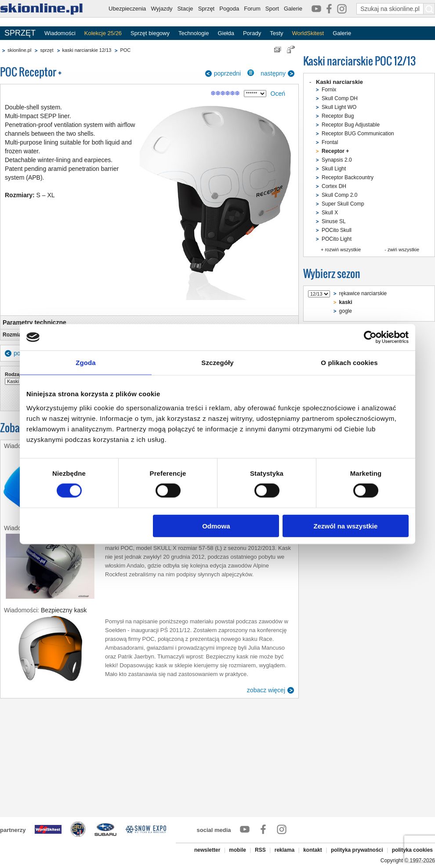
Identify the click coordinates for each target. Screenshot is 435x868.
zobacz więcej (266, 690)
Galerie (293, 9)
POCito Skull (337, 230)
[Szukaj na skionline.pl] (429, 9)
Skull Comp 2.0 (339, 195)
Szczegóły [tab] (217, 363)
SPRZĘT (20, 33)
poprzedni (228, 73)
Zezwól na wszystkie (346, 526)
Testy (276, 33)
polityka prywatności (357, 850)
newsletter (207, 850)
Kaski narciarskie (339, 82)
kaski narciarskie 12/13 (87, 50)
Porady (252, 33)
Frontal (330, 142)
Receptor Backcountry (348, 177)
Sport (272, 9)
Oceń (278, 94)
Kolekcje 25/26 (103, 33)
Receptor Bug (338, 116)
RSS (260, 850)
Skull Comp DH (340, 98)
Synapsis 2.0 (337, 160)
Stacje (185, 9)
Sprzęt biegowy (150, 33)
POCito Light (337, 239)
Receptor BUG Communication (358, 134)
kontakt (313, 850)
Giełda (226, 33)
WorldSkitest (308, 33)
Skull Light (334, 169)
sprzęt (47, 50)
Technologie (194, 33)
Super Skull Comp (343, 204)
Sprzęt (207, 9)
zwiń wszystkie (403, 250)
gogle (346, 311)
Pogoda (229, 9)
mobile (237, 850)
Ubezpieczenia (127, 9)
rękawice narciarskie (363, 293)
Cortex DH (334, 186)
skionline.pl (19, 50)
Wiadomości (60, 33)
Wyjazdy (161, 9)
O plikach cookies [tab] (349, 363)
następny (273, 73)
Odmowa (216, 526)
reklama (285, 850)
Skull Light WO (339, 107)
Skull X (330, 213)
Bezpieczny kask (64, 610)
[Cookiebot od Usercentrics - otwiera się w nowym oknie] (370, 337)
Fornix (329, 90)
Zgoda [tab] (86, 363)
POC (125, 50)
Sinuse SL (334, 221)
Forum (252, 9)
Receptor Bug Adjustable (351, 125)
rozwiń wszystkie (343, 250)
